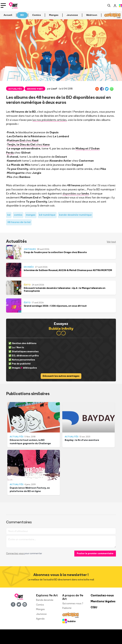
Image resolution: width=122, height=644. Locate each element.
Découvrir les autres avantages (61, 376)
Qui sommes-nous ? (73, 603)
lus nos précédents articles (50, 120)
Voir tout (111, 242)
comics (18, 215)
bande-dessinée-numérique (75, 215)
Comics (40, 605)
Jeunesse (41, 614)
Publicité (67, 608)
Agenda (40, 619)
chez (23, 140)
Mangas (40, 609)
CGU (94, 607)
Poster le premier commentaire (95, 553)
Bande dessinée (45, 600)
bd (9, 215)
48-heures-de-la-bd (19, 222)
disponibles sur (76, 193)
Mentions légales (103, 601)
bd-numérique (47, 215)
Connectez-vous (15, 553)
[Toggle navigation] (3, 5)
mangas (31, 215)
